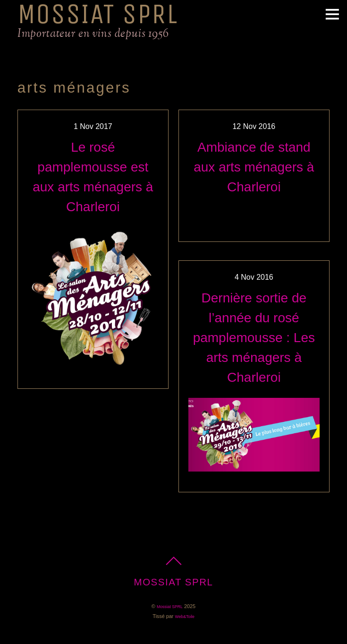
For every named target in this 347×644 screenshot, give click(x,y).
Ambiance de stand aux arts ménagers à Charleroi (254, 167)
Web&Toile (184, 617)
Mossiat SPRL (170, 607)
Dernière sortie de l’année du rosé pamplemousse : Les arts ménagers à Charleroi (254, 338)
